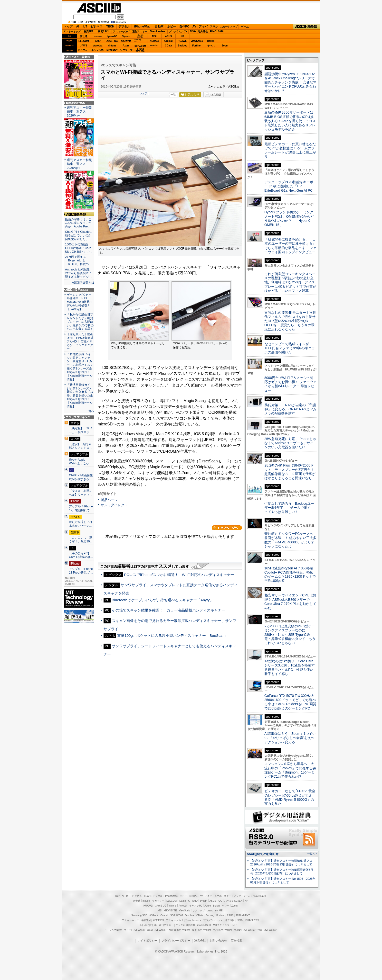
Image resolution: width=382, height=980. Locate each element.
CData (168, 46)
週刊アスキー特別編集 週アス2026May (79, 112)
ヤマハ (211, 46)
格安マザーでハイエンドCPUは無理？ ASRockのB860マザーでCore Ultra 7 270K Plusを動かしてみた (290, 602)
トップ (68, 27)
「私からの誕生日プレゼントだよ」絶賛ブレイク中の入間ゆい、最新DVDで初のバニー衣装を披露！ (80, 322)
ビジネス (96, 27)
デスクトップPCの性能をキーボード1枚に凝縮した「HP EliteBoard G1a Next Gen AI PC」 (290, 186)
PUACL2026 (217, 31)
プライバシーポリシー (176, 941)
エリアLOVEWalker (135, 930)
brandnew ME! (140, 50)
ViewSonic (197, 41)
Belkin (211, 41)
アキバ (203, 27)
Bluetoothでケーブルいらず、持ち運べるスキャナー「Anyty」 (163, 600)
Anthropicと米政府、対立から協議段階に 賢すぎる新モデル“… (79, 273)
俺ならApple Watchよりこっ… (80, 462)
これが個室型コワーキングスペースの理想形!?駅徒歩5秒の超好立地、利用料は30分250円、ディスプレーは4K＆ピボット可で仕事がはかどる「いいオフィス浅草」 (290, 282)
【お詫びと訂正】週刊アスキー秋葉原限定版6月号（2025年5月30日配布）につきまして (282, 872)
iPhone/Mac (142, 27)
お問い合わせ (218, 941)
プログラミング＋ (213, 920)
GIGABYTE (126, 41)
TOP (117, 896)
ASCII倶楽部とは (83, 283)
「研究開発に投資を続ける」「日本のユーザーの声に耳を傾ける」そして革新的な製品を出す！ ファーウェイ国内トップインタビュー (290, 246)
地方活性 (203, 31)
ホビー (172, 27)
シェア (143, 93)
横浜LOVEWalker (157, 930)
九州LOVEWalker (223, 930)
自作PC (184, 27)
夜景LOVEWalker (201, 930)
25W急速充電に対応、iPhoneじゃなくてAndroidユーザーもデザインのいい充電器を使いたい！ (290, 443)
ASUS (169, 36)
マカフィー (84, 50)
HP (183, 36)
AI (78, 27)
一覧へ (90, 411)
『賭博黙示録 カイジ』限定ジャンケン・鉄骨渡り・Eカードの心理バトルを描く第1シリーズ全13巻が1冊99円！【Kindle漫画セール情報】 (80, 367)
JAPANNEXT (112, 50)
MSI (154, 36)
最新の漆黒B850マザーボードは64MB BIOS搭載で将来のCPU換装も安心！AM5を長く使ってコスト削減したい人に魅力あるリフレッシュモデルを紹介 (290, 121)
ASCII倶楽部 (306, 27)
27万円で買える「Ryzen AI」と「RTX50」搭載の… (78, 261)
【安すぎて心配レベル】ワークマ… (81, 493)
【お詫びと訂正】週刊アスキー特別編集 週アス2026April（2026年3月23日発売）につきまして (281, 863)
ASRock (154, 41)
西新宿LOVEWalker (179, 930)
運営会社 (200, 941)
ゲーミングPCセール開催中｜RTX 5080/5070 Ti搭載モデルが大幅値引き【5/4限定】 (80, 302)
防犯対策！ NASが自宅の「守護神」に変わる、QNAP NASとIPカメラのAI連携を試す (290, 409)
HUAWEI (183, 41)
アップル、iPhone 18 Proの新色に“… (81, 571)
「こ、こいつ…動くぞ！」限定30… (81, 539)
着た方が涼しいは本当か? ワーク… (81, 524)
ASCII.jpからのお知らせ (263, 854)
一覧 (173, 95)
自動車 (159, 27)
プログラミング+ (178, 31)
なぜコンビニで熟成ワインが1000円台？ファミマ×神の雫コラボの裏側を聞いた (290, 348)
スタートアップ (229, 27)
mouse (98, 36)
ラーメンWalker (113, 930)
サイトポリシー (147, 941)
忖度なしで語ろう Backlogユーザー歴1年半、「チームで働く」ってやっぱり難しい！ (289, 508)
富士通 (84, 36)
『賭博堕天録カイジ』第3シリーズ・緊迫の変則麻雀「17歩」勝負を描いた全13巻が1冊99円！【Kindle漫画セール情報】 (80, 396)
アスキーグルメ (122, 31)
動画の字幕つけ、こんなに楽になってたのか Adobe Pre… (78, 223)
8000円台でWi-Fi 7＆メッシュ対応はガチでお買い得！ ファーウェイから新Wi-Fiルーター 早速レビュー (290, 384)
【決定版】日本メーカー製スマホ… (81, 430)
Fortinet (197, 46)
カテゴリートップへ (227, 528)
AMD (98, 41)
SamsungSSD (137, 41)
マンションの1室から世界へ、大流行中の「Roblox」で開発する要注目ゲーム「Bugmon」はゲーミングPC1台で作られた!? (290, 770)
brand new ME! (215, 911)
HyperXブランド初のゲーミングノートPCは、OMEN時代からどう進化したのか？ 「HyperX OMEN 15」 (289, 218)
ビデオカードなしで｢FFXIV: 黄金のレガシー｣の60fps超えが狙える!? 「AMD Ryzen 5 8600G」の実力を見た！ (290, 797)
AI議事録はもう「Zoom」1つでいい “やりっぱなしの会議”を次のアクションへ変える (290, 738)
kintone (112, 46)
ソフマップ (126, 50)
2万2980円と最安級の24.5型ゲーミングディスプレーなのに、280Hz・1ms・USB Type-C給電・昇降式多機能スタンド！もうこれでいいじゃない (290, 634)
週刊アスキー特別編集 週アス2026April (79, 164)
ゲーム (245, 27)
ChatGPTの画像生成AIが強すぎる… (81, 477)
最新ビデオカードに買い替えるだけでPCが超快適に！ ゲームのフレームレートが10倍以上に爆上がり (290, 150)
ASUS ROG (112, 41)
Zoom (225, 46)
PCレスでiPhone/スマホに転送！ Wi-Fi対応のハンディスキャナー (179, 575)
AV (194, 27)
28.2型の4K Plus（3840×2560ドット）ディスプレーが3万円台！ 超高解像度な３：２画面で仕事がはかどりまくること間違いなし (290, 472)
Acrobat (98, 46)
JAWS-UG (161, 906)
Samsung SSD (139, 915)
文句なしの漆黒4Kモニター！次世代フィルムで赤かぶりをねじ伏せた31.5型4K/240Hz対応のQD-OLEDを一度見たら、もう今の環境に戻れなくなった (290, 321)
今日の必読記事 (148, 925)
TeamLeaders (158, 31)
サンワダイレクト (114, 505)
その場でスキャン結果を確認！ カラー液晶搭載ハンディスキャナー (168, 610)
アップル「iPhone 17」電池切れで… (81, 508)
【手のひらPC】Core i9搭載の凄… (81, 555)
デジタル (124, 27)
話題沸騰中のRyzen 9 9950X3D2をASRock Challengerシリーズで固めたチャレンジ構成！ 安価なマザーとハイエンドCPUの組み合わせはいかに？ (290, 82)
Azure (126, 46)
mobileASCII (204, 925)
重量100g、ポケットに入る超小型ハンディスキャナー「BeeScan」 (173, 635)
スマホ (214, 27)
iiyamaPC (112, 36)
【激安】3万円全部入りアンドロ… (81, 446)
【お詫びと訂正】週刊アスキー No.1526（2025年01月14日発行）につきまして (283, 881)
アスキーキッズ (72, 31)
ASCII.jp (99, 8)
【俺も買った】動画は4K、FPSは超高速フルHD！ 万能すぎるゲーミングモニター (80, 342)
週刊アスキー (140, 31)
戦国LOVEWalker (267, 930)
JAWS (84, 46)
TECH (110, 27)
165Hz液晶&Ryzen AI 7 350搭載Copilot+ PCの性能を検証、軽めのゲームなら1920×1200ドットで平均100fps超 (290, 575)
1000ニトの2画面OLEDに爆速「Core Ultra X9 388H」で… (79, 248)
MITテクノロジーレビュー (227, 925)
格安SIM (88, 31)
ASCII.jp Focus (79, 290)
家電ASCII (104, 31)
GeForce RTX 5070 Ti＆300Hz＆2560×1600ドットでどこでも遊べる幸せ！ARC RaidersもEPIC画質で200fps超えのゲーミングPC (290, 702)
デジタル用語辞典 (185, 925)
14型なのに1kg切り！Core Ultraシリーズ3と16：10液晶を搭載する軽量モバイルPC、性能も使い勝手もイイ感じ (290, 667)
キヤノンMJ (98, 50)
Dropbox (154, 45)
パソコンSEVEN (140, 36)
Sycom (126, 36)
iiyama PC (184, 901)
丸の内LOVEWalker (245, 930)
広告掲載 (237, 941)
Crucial (169, 41)
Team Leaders (193, 920)
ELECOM (84, 41)
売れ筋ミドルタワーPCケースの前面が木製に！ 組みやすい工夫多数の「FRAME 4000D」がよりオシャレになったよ (290, 540)
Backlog (183, 46)
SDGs (193, 31)
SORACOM (177, 915)
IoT (85, 27)
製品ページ (109, 500)
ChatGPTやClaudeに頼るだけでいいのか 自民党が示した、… (79, 235)
